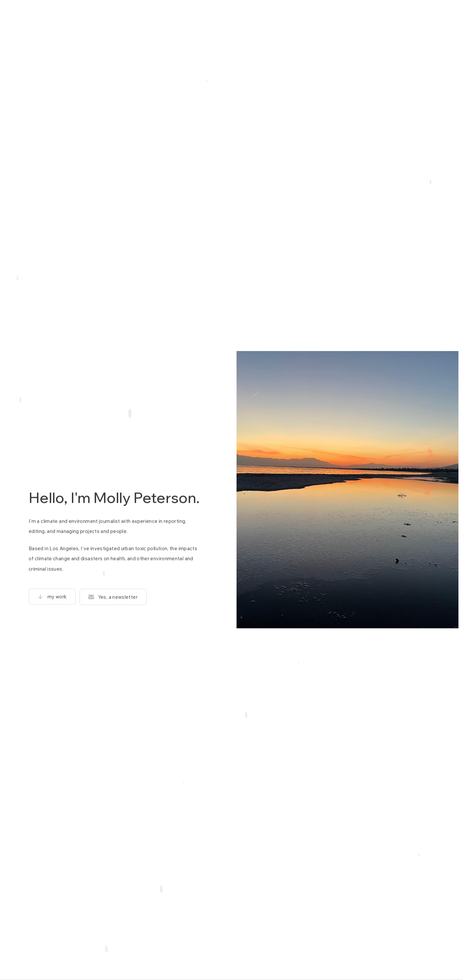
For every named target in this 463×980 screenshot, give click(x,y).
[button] (52, 600)
